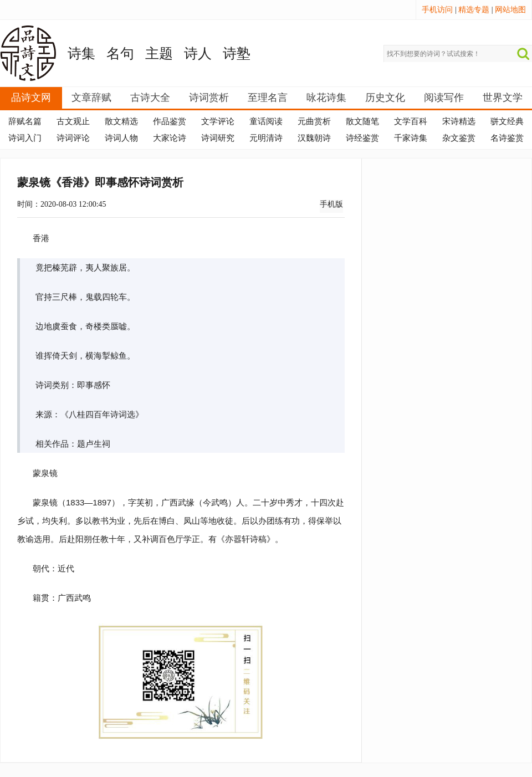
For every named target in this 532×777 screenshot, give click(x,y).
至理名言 (268, 98)
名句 (120, 53)
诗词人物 (121, 138)
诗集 (81, 53)
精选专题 (474, 10)
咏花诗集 (326, 98)
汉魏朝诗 (314, 138)
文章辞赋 (91, 98)
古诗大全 (150, 98)
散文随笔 (362, 121)
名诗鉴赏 (507, 138)
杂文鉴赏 (459, 138)
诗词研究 (218, 138)
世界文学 (503, 98)
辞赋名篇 (25, 121)
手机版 (331, 204)
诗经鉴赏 (362, 138)
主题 (159, 53)
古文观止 (73, 121)
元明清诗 (266, 138)
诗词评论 (73, 138)
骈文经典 (507, 121)
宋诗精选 (459, 121)
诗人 (198, 53)
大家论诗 (170, 138)
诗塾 (237, 53)
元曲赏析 (314, 121)
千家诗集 (411, 138)
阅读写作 (444, 98)
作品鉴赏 (170, 121)
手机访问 (437, 10)
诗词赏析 (209, 98)
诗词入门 (25, 138)
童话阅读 (266, 121)
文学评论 (218, 121)
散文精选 (121, 121)
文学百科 (411, 121)
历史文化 (385, 98)
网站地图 (510, 10)
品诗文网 (31, 98)
